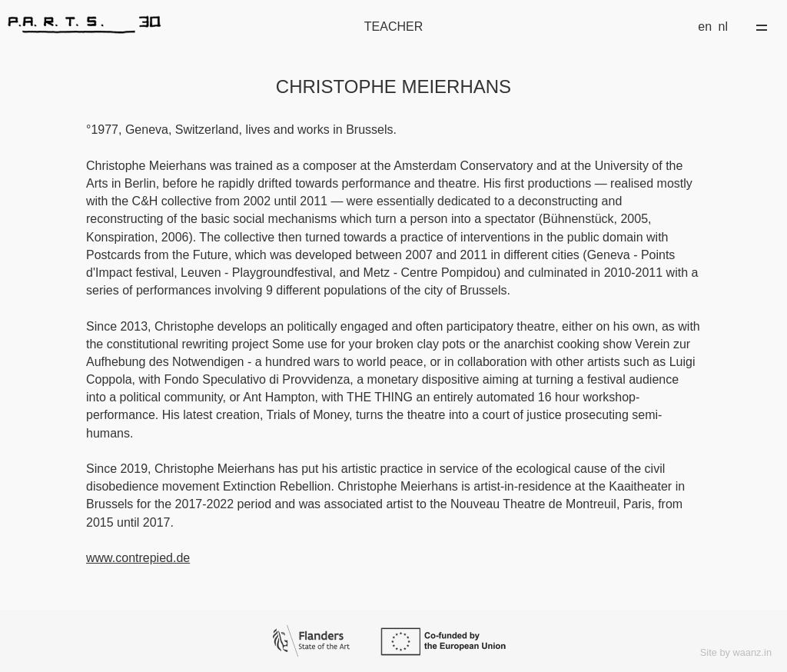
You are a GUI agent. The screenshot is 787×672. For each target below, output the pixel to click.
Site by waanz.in (736, 652)
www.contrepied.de (138, 558)
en (705, 27)
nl (723, 27)
